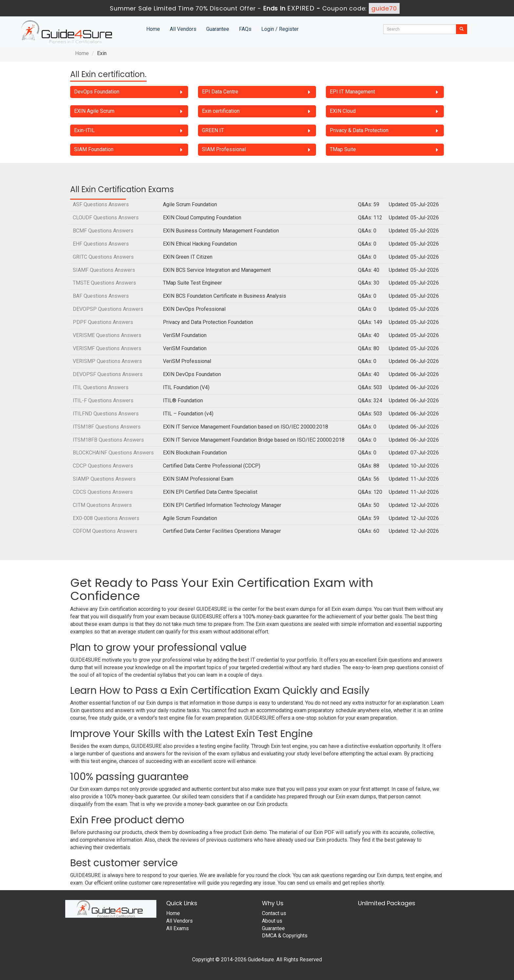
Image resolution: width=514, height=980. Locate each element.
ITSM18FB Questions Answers (108, 440)
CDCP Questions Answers (103, 466)
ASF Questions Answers (101, 204)
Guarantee (218, 29)
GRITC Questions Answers (103, 257)
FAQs (245, 29)
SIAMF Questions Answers (104, 270)
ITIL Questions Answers (101, 387)
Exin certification (221, 111)
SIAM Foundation (94, 149)
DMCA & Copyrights (285, 936)
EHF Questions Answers (101, 244)
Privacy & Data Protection (359, 130)
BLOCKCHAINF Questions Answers (113, 453)
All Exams (178, 928)
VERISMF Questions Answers (107, 348)
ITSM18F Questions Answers (107, 427)
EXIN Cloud (343, 111)
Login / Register (280, 29)
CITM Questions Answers (102, 505)
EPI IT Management (352, 92)
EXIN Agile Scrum (94, 111)
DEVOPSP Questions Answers (108, 309)
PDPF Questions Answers (103, 322)
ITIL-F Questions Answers (103, 400)
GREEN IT (213, 130)
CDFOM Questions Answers (105, 531)
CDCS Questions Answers (103, 492)
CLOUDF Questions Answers (106, 218)
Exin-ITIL (84, 130)
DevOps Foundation (97, 92)
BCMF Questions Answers (103, 231)
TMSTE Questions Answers (104, 283)
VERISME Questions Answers (107, 335)
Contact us (274, 913)
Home (153, 29)
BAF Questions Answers (101, 296)
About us (272, 921)
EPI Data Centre (220, 92)
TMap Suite (343, 149)
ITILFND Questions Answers (106, 414)
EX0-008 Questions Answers (106, 518)
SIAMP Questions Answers (104, 479)
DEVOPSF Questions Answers (108, 374)
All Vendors (183, 29)
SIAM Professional (224, 149)
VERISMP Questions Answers (107, 361)
